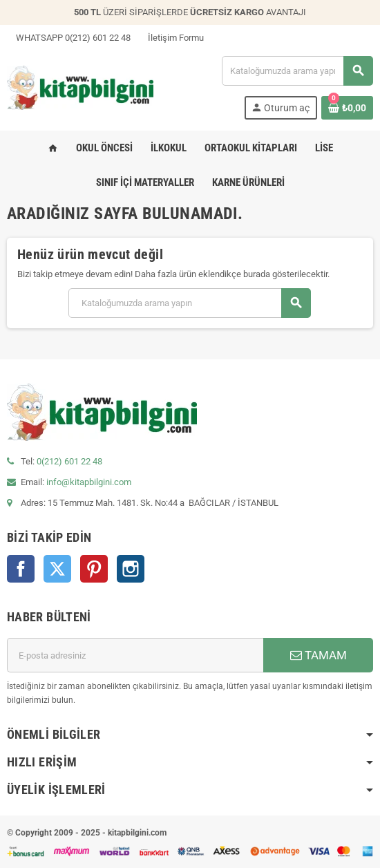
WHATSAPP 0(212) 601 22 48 (69, 38)
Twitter (57, 569)
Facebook (21, 569)
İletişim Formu (171, 38)
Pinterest (94, 569)
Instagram (131, 569)
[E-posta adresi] (135, 655)
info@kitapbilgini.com (89, 482)
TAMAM (319, 655)
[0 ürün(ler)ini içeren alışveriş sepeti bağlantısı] (347, 108)
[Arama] (297, 71)
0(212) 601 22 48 (69, 461)
